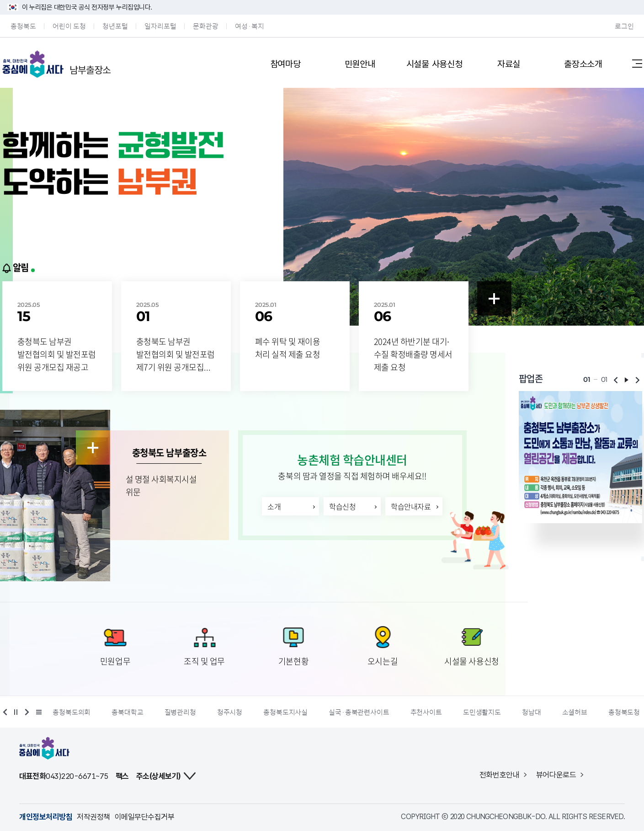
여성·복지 (250, 26)
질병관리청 (182, 712)
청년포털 (115, 26)
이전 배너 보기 (6, 712)
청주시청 (231, 712)
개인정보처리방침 (46, 817)
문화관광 (206, 26)
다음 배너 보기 (26, 712)
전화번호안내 (500, 775)
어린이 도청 (69, 26)
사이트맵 (637, 63)
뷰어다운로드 (556, 775)
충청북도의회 (73, 712)
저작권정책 (93, 817)
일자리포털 (160, 26)
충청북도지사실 (287, 712)
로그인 (624, 26)
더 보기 (37, 712)
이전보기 (616, 380)
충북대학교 (129, 712)
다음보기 (638, 380)
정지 (16, 712)
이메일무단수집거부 (144, 817)
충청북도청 (625, 712)
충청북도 (23, 26)
